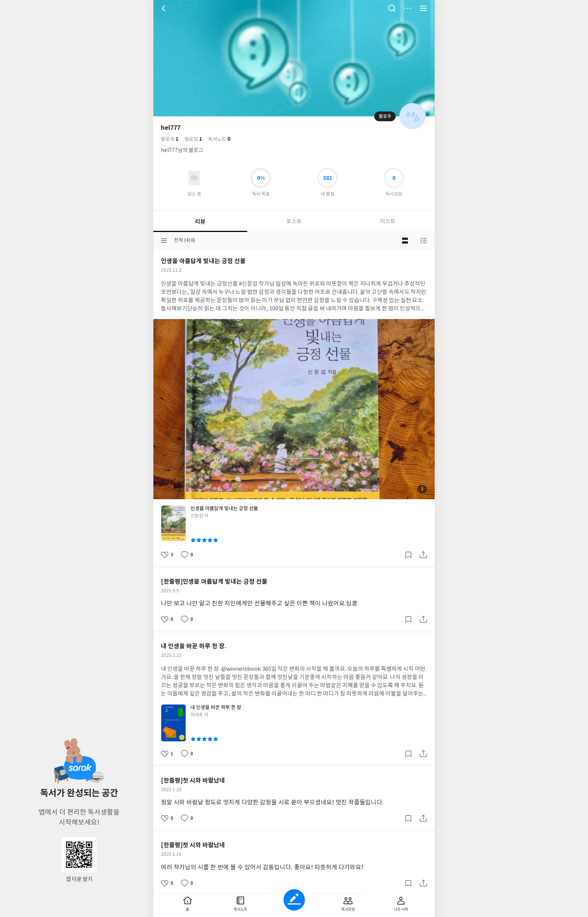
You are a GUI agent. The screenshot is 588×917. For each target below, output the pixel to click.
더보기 (408, 8)
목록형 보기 (423, 241)
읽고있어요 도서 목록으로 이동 (194, 178)
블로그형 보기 (405, 241)
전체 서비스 (423, 8)
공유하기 (423, 555)
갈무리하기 (408, 555)
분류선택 (164, 241)
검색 (392, 8)
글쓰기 (294, 900)
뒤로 (165, 8)
